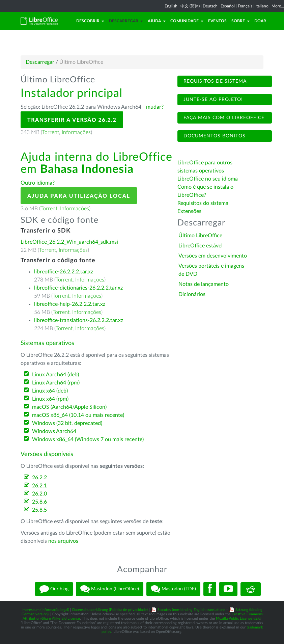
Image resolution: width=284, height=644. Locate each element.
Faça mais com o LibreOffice (223, 118)
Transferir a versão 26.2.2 (72, 120)
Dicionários (192, 294)
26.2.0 (39, 494)
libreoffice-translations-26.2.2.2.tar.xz (79, 320)
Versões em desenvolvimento (213, 256)
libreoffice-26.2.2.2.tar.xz (64, 272)
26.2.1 (39, 486)
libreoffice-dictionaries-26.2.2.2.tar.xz (78, 288)
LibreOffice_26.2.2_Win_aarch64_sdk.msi (69, 242)
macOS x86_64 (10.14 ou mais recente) (78, 415)
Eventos (217, 21)
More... (278, 6)
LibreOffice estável (201, 246)
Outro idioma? (38, 183)
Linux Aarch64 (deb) (55, 375)
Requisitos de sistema (214, 81)
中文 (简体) (190, 6)
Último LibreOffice (200, 236)
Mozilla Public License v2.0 (238, 619)
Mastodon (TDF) (173, 589)
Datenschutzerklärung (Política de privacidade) (110, 610)
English (171, 6)
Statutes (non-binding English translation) (191, 610)
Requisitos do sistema (204, 203)
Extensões (189, 211)
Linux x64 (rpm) (50, 399)
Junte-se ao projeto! (212, 100)
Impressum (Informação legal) (45, 610)
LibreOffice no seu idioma (208, 179)
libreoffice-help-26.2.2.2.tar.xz (70, 304)
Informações (76, 132)
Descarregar (126, 21)
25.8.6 (39, 502)
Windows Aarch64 (54, 431)
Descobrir (90, 21)
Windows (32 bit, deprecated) (67, 423)
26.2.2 (39, 478)
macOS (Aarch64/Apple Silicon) (69, 407)
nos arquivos (63, 541)
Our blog (54, 589)
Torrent (51, 132)
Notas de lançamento (204, 284)
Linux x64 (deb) (50, 391)
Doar (260, 21)
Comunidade (187, 21)
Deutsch (210, 6)
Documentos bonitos (214, 136)
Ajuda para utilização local (79, 196)
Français (245, 6)
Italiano (262, 6)
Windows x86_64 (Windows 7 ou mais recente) (88, 439)
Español (228, 6)
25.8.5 (39, 510)
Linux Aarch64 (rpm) (56, 383)
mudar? (155, 107)
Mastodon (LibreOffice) (110, 589)
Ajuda (157, 21)
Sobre (240, 21)
